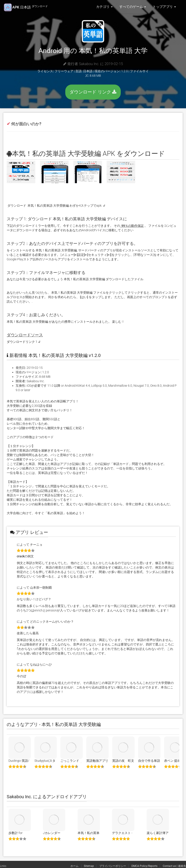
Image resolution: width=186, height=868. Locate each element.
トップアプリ (164, 7)
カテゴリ (104, 7)
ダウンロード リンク (93, 92)
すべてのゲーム (133, 7)
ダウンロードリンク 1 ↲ (24, 342)
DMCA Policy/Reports (144, 866)
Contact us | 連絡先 (174, 866)
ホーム (75, 866)
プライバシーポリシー (113, 866)
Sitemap (89, 866)
